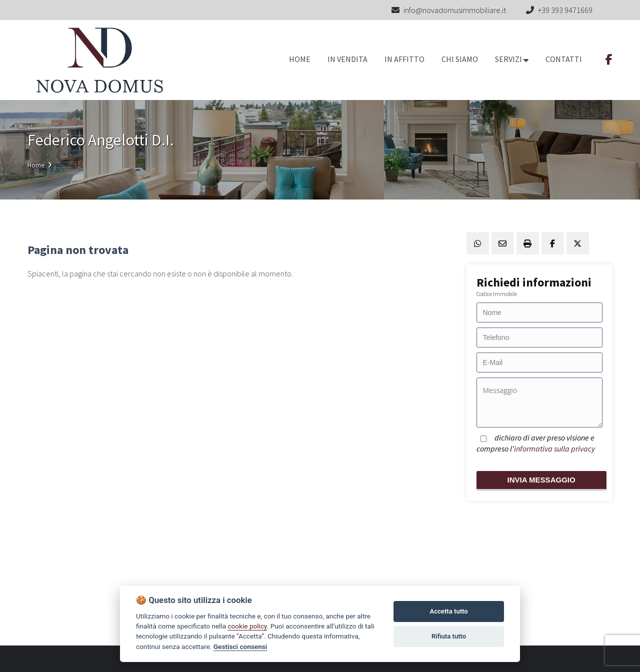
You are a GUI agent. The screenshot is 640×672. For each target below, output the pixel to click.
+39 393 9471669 (565, 10)
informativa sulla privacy (554, 448)
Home (36, 165)
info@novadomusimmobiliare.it (449, 10)
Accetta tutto (448, 611)
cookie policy (247, 626)
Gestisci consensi (240, 646)
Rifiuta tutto (449, 636)
